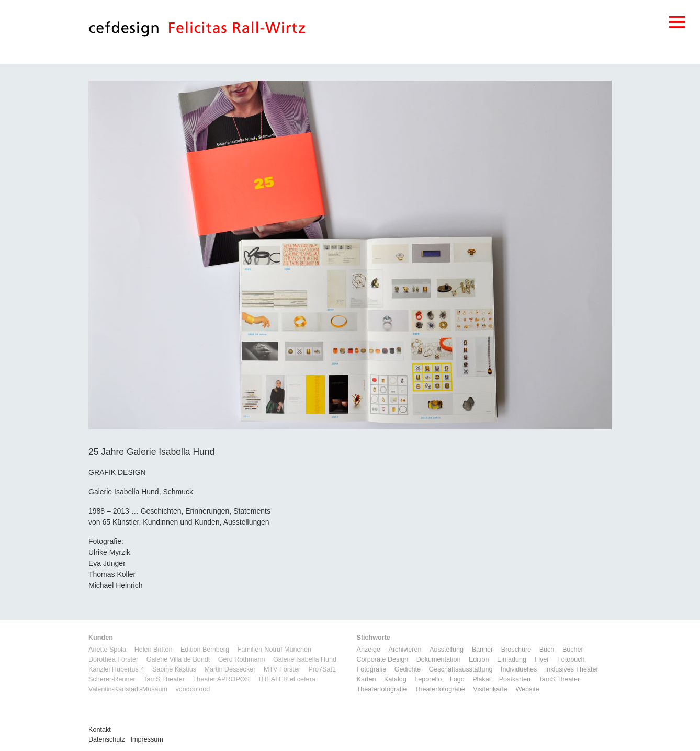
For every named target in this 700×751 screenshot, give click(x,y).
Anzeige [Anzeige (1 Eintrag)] (369, 650)
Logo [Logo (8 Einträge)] (457, 679)
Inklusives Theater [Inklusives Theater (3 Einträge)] (572, 669)
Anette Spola (107, 650)
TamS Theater (164, 679)
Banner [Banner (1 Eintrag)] (483, 650)
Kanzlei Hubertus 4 (116, 669)
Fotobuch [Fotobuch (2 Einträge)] (571, 659)
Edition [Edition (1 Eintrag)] (479, 659)
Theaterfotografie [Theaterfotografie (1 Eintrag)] (382, 689)
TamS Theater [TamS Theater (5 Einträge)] (559, 679)
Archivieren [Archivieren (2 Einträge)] (405, 650)
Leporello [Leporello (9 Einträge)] (428, 679)
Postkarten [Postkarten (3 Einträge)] (515, 679)
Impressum (147, 739)
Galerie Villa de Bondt (178, 659)
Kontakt (100, 730)
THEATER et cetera (286, 679)
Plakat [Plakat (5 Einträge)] (482, 679)
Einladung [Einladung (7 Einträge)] (512, 659)
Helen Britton (154, 650)
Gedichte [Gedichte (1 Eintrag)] (408, 669)
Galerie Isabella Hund (305, 659)
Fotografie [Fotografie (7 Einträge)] (372, 669)
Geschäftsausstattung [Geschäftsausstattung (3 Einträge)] (461, 669)
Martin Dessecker (230, 669)
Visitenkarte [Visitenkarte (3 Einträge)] (490, 689)
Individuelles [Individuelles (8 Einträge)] (519, 669)
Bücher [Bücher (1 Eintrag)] (573, 650)
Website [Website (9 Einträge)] (527, 689)
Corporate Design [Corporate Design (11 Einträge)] (383, 659)
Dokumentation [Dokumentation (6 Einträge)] (439, 659)
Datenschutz (107, 739)
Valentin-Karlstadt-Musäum (128, 689)
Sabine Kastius (174, 669)
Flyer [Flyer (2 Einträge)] (541, 659)
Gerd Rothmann (242, 659)
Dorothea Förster (113, 659)
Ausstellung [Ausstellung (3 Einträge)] (447, 650)
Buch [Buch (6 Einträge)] (547, 650)
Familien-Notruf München (274, 650)
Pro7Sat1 (322, 669)
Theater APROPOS (221, 679)
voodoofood (193, 689)
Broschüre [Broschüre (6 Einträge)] (516, 650)
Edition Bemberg (205, 650)
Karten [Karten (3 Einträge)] (366, 679)
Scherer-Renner (112, 679)
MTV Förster (282, 669)
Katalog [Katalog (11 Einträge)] (395, 679)
